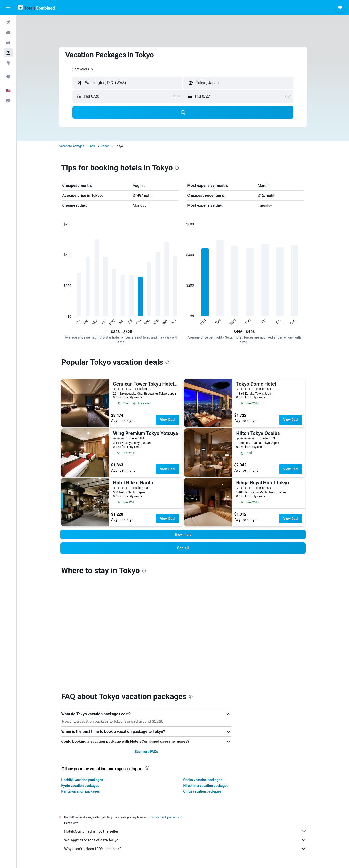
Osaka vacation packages (203, 675)
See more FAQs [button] (146, 647)
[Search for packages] (8, 53)
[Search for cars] (8, 43)
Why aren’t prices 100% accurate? (185, 744)
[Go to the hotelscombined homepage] (36, 7)
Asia (93, 146)
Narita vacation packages (81, 687)
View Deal (167, 420)
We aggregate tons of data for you (185, 735)
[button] (8, 8)
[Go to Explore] (8, 63)
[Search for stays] (8, 32)
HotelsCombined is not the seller (185, 726)
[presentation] (177, 168)
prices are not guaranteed (165, 712)
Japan (105, 146)
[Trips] (8, 77)
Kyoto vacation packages (80, 681)
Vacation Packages (72, 146)
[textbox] (127, 83)
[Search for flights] (8, 22)
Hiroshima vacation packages (206, 681)
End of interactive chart (61, 322)
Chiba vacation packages (202, 687)
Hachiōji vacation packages (82, 675)
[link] (183, 548)
